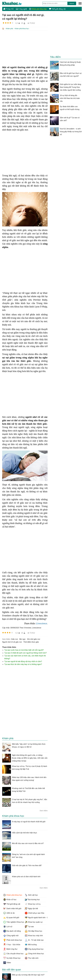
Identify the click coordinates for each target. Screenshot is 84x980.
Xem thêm (44, 810)
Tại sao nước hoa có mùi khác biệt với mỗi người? (24, 650)
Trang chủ (8, 9)
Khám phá (9, 29)
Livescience (42, 623)
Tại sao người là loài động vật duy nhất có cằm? (23, 661)
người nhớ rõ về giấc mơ (12, 642)
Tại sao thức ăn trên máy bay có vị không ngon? (23, 664)
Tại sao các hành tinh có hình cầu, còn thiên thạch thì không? (25, 657)
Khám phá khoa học (38, 9)
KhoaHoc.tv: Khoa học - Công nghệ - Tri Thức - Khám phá (14, 3)
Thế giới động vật (57, 9)
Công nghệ (21, 9)
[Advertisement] (25, 48)
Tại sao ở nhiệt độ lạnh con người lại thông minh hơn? (26, 653)
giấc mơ (14, 639)
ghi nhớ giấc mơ (34, 639)
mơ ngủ (22, 639)
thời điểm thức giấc (31, 642)
